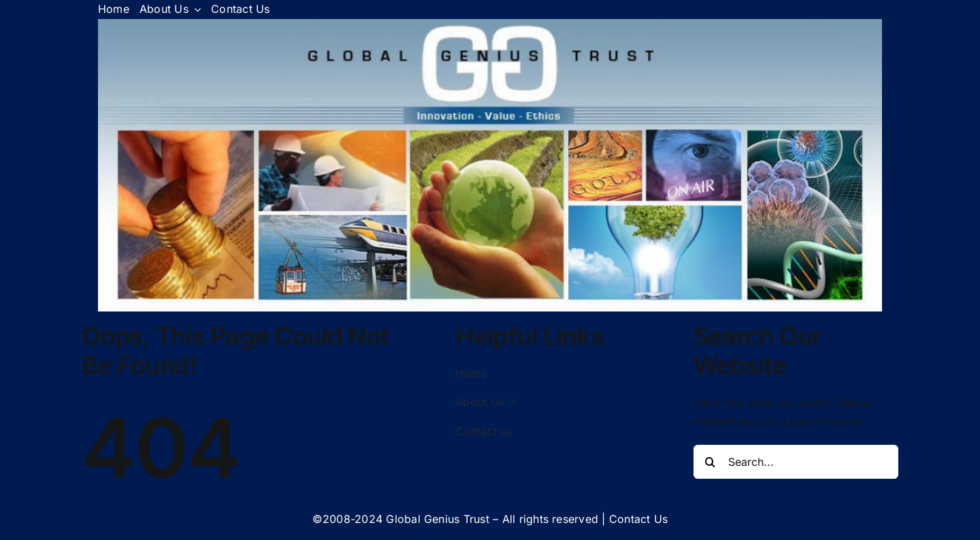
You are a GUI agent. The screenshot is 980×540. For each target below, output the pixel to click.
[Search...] (796, 462)
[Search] (710, 462)
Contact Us (638, 519)
